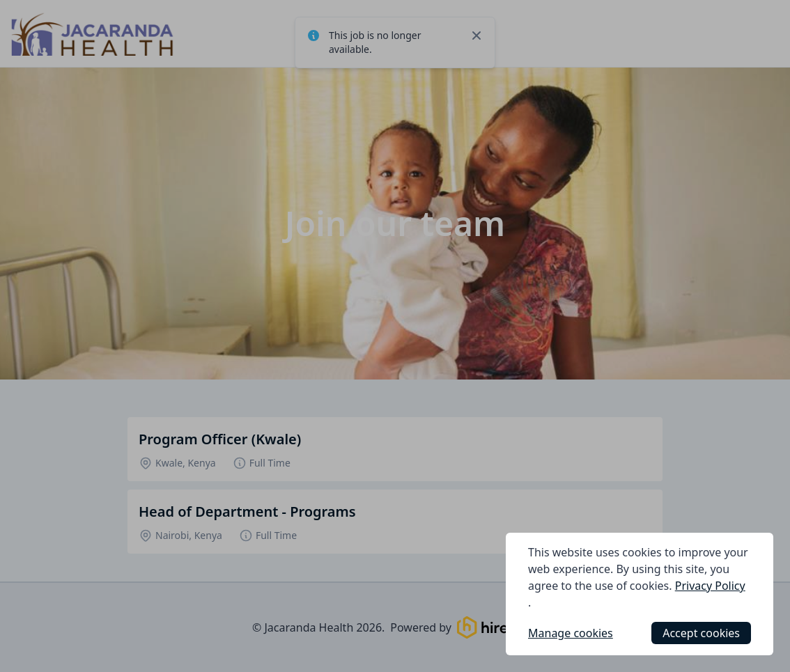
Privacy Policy (710, 586)
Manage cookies (571, 633)
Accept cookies (701, 633)
